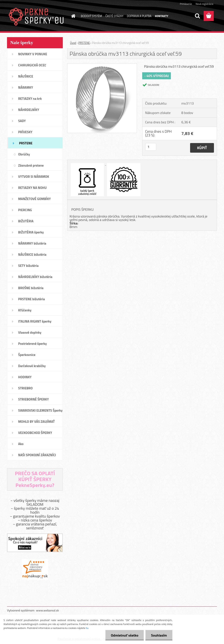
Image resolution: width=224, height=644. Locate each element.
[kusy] (151, 147)
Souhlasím (159, 635)
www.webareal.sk (48, 610)
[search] (197, 16)
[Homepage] (73, 16)
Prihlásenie (186, 4)
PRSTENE (84, 43)
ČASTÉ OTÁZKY (114, 16)
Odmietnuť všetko (125, 635)
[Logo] (37, 16)
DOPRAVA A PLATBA (139, 16)
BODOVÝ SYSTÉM (91, 16)
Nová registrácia (204, 4)
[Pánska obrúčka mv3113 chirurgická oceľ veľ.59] (102, 65)
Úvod (73, 43)
